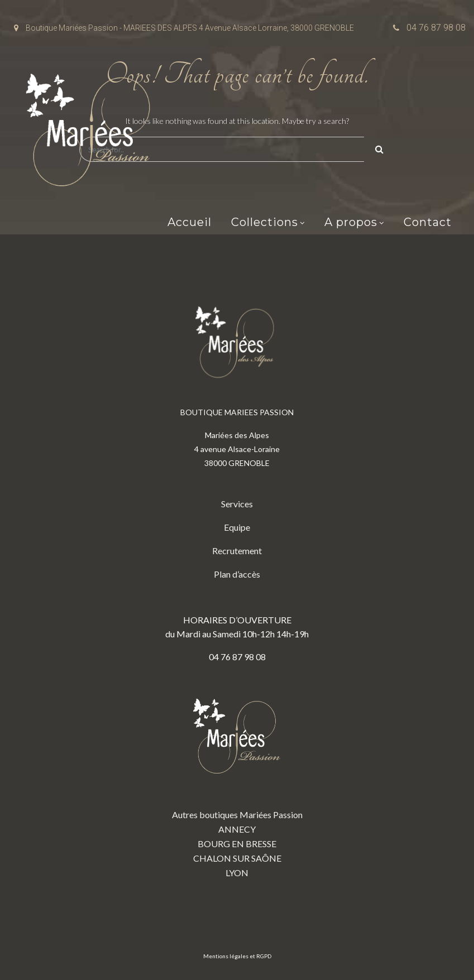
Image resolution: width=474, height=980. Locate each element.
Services (237, 504)
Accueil (190, 222)
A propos (351, 222)
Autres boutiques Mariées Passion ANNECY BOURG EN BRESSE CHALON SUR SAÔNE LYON (237, 780)
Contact (428, 222)
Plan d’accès (237, 574)
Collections (265, 222)
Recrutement (237, 551)
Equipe (237, 527)
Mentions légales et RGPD (237, 956)
